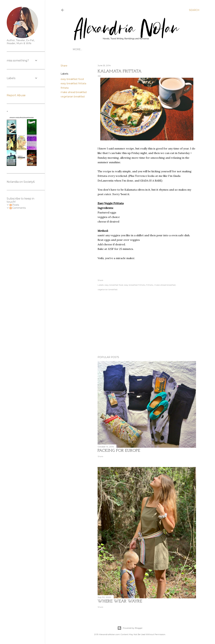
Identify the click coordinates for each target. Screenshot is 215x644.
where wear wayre (120, 601)
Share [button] (64, 66)
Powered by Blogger (130, 628)
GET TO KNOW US (105, 49)
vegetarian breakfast (73, 97)
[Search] (194, 10)
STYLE (169, 49)
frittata (65, 88)
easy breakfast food (72, 79)
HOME (77, 49)
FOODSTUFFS (155, 49)
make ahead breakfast (74, 92)
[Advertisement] (147, 324)
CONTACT (139, 49)
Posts (14, 205)
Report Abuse (16, 95)
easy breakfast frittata (73, 83)
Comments (18, 208)
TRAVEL (87, 49)
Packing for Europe (119, 451)
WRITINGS (124, 49)
